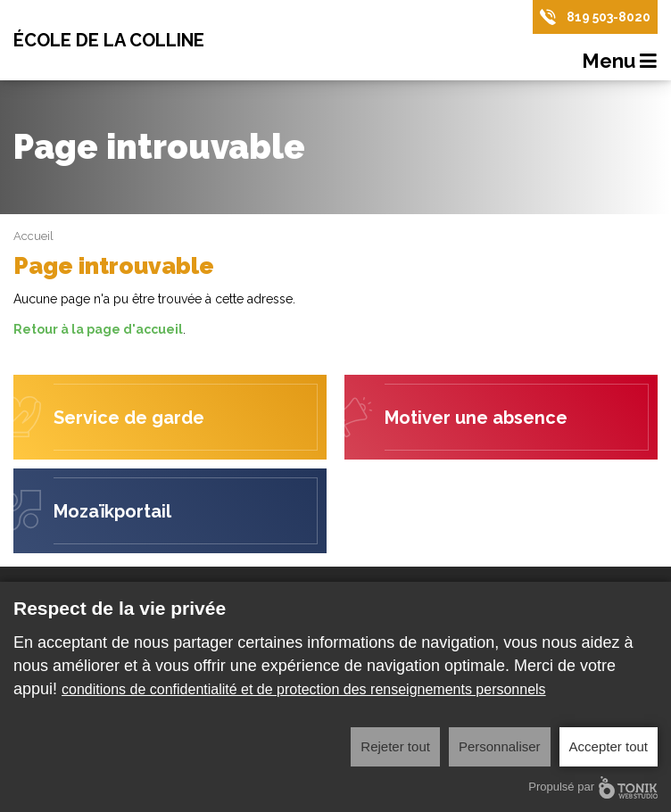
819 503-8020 (609, 17)
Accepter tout (609, 746)
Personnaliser (500, 746)
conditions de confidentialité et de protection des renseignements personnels (304, 689)
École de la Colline (109, 40)
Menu (620, 62)
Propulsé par (593, 787)
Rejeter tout (395, 746)
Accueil (33, 236)
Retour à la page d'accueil (98, 329)
